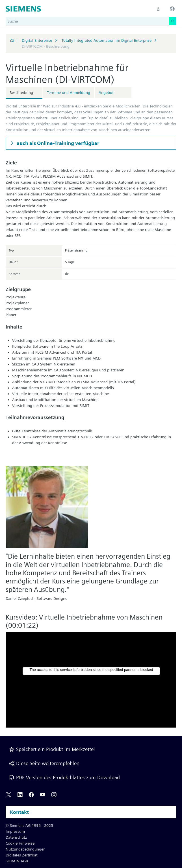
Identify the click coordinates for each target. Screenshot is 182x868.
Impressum (15, 831)
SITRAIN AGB (17, 861)
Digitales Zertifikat (22, 855)
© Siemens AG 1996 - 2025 (29, 825)
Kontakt (19, 812)
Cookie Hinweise (20, 843)
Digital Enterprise (37, 40)
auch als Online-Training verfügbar (57, 143)
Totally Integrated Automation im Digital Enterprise (107, 40)
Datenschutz (16, 837)
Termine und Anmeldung (69, 92)
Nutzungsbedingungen (26, 849)
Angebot (106, 92)
